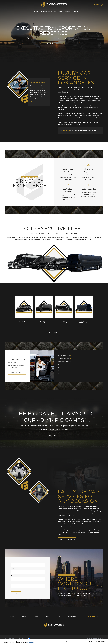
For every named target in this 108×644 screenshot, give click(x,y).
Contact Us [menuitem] (68, 11)
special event (96, 521)
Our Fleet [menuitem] (36, 11)
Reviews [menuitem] (61, 11)
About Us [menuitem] (30, 11)
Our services (61, 519)
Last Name (13, 569)
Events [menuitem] (50, 11)
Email (12, 583)
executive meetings (76, 506)
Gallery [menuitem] (55, 11)
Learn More (54, 332)
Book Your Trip (54, 44)
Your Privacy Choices (24, 638)
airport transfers (65, 506)
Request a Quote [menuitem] (76, 11)
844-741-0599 (95, 4)
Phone (12, 576)
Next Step (16, 593)
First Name (13, 562)
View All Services (17, 373)
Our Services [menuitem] (43, 11)
